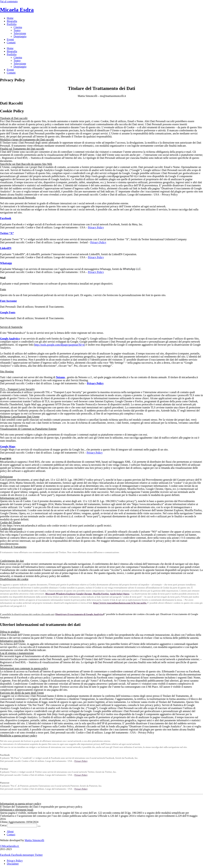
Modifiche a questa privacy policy (19, 736)
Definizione (6, 477)
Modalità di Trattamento (13, 547)
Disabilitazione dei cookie (14, 579)
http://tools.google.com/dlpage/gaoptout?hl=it (59, 345)
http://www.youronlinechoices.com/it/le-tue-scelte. (120, 603)
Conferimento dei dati (12, 561)
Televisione (20, 33)
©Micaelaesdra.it (10, 846)
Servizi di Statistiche (11, 327)
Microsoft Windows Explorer (61, 594)
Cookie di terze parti (11, 529)
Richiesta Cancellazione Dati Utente (20, 417)
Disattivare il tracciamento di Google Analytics (79, 614)
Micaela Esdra (17, 10)
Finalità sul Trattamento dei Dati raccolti (22, 149)
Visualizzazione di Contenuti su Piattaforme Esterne (28, 429)
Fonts (3, 289)
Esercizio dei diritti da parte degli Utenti (22, 693)
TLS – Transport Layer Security (17, 389)
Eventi (10, 39)
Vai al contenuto (9, 1)
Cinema (18, 27)
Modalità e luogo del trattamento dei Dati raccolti (27, 140)
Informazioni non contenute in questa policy (24, 668)
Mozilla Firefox (101, 594)
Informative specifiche (12, 641)
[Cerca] (39, 826)
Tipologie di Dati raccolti (14, 118)
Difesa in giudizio (10, 632)
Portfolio (12, 24)
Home (10, 18)
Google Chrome (84, 594)
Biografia (12, 21)
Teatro (17, 30)
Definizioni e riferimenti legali (17, 810)
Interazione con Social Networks (18, 198)
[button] (101, 118)
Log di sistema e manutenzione (17, 653)
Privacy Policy (96, 227)
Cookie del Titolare (11, 522)
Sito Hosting (7, 371)
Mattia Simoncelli (34, 840)
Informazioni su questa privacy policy (21, 804)
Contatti (11, 43)
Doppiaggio (20, 36)
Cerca (3, 825)
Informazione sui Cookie (14, 498)
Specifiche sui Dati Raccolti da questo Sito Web (26, 164)
